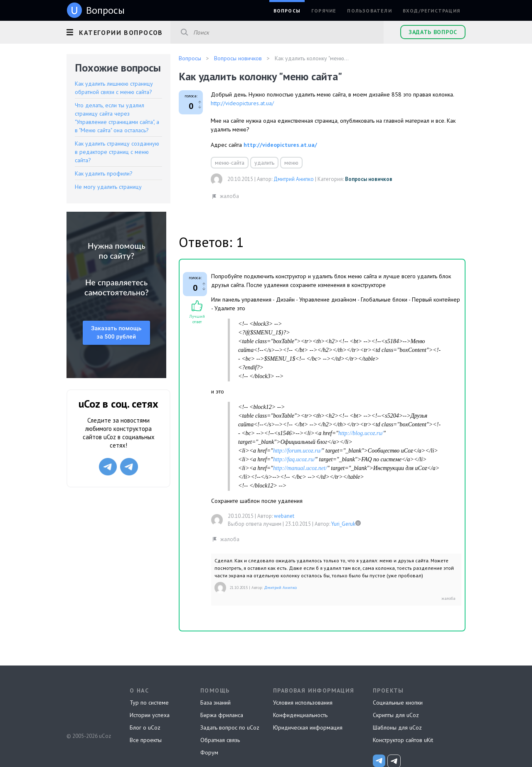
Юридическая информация (308, 727)
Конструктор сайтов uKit (403, 740)
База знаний (216, 703)
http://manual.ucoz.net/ (300, 468)
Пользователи (369, 11)
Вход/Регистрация (431, 11)
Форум (209, 752)
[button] (118, 31)
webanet (284, 516)
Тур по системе (149, 703)
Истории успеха (150, 715)
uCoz (88, 705)
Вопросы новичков (369, 179)
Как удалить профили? (104, 173)
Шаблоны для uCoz (397, 727)
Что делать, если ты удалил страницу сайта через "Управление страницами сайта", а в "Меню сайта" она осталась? (117, 118)
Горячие (324, 11)
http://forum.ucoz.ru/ (297, 451)
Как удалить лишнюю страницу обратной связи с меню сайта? (114, 88)
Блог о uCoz (145, 727)
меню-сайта (230, 163)
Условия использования (303, 703)
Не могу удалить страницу (108, 187)
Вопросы (287, 11)
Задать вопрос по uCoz (230, 727)
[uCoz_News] (379, 761)
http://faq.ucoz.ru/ (294, 459)
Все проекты (146, 740)
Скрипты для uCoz (396, 715)
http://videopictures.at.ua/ (242, 103)
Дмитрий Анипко (294, 179)
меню (291, 163)
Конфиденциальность (300, 715)
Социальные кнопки (398, 703)
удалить (264, 163)
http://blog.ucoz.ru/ (361, 433)
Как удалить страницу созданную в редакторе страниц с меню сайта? (117, 152)
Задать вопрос (433, 32)
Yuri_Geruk (343, 524)
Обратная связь (220, 740)
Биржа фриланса (222, 715)
